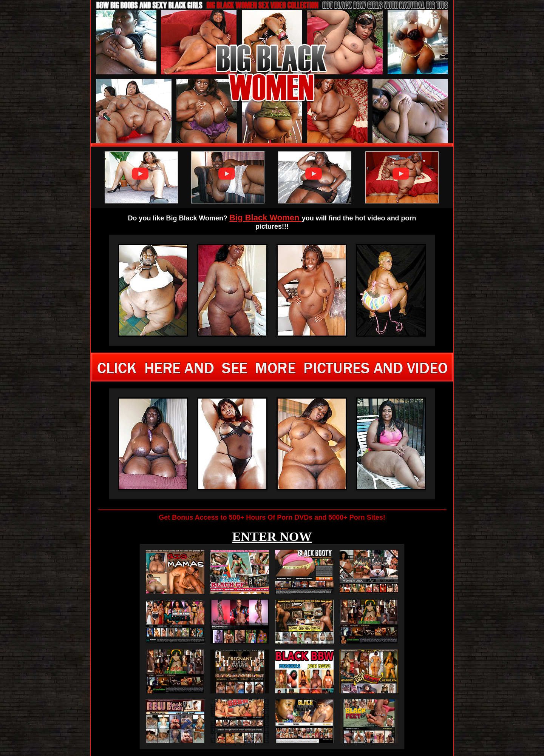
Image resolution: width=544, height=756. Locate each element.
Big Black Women (266, 218)
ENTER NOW (272, 537)
